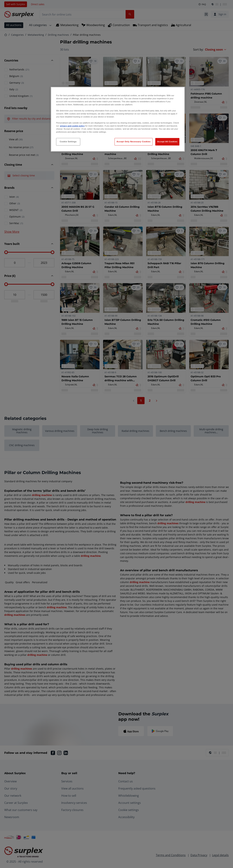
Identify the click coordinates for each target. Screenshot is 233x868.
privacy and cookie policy (72, 126)
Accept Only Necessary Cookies (133, 142)
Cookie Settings (68, 142)
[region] (118, 119)
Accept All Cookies (167, 142)
